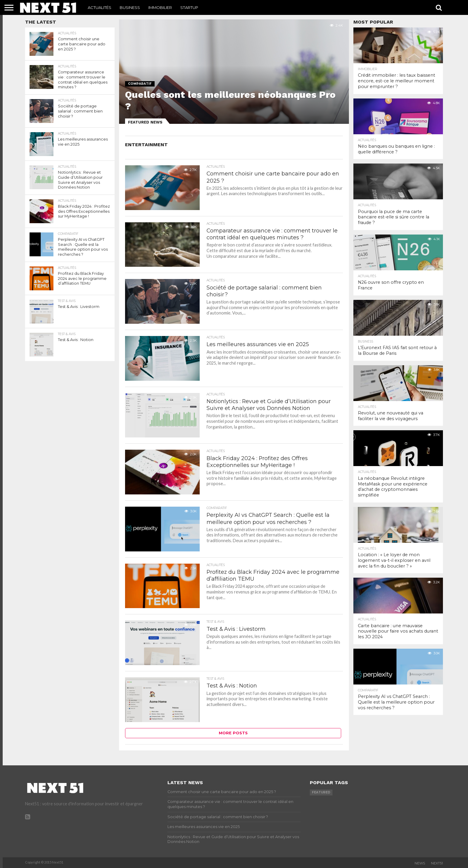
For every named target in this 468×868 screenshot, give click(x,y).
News (420, 863)
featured (321, 792)
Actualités (100, 7)
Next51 (437, 863)
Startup (189, 7)
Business (130, 7)
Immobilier (160, 7)
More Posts (233, 733)
